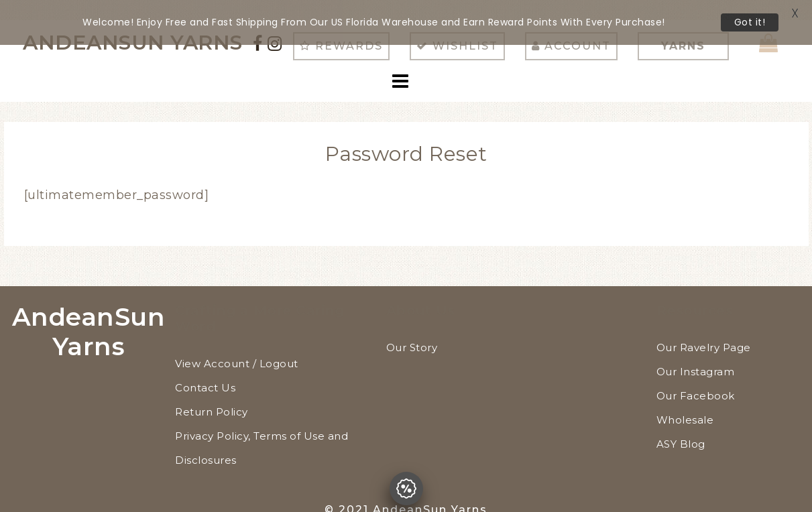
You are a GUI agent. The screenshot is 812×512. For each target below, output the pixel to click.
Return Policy (212, 393)
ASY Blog (681, 425)
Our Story (412, 329)
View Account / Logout (237, 345)
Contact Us (205, 369)
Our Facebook (696, 377)
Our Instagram (696, 353)
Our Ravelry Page (704, 329)
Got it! (750, 22)
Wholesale (685, 401)
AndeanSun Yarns (89, 313)
